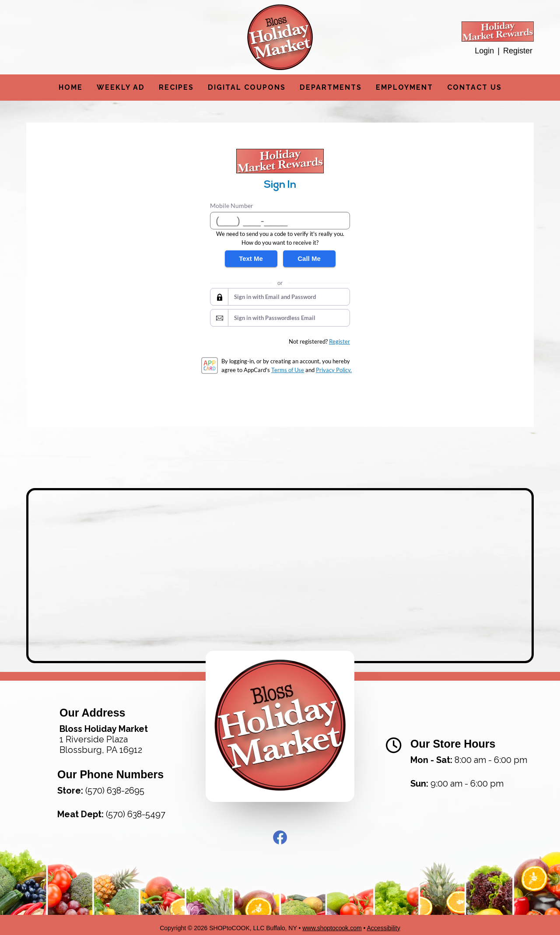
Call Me (309, 258)
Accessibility (384, 922)
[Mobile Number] (280, 221)
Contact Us (474, 87)
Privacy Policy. (334, 370)
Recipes (176, 87)
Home (71, 87)
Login (484, 51)
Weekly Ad (121, 87)
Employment (404, 87)
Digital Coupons (247, 87)
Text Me (251, 258)
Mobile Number (232, 206)
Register (518, 51)
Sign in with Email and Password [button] (275, 297)
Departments (331, 87)
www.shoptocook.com (332, 922)
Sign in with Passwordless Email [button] (275, 318)
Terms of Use (288, 370)
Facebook (280, 831)
